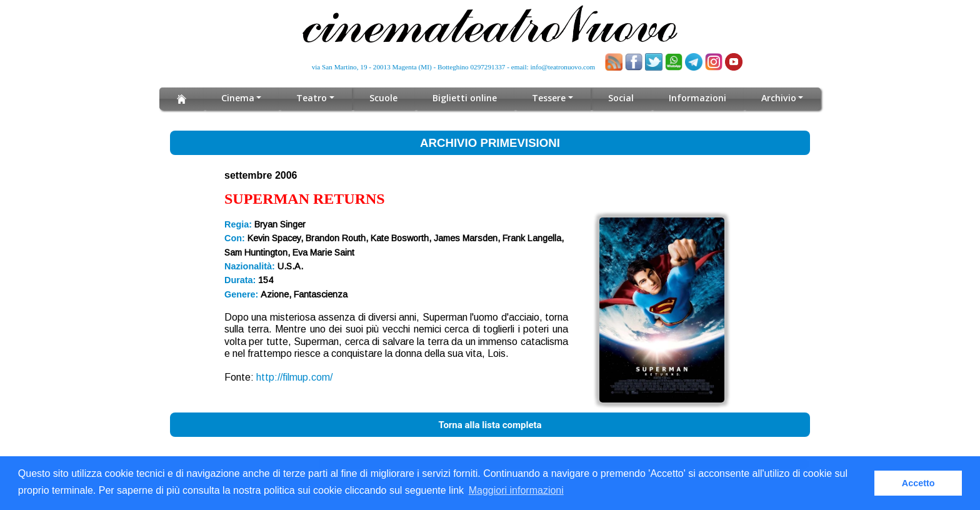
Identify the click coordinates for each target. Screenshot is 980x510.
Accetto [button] (918, 483)
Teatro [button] (312, 98)
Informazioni (697, 98)
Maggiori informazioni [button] (516, 490)
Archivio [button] (778, 98)
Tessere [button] (549, 98)
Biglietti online (465, 98)
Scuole (384, 98)
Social (621, 98)
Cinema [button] (238, 98)
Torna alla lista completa (490, 425)
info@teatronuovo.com (563, 67)
